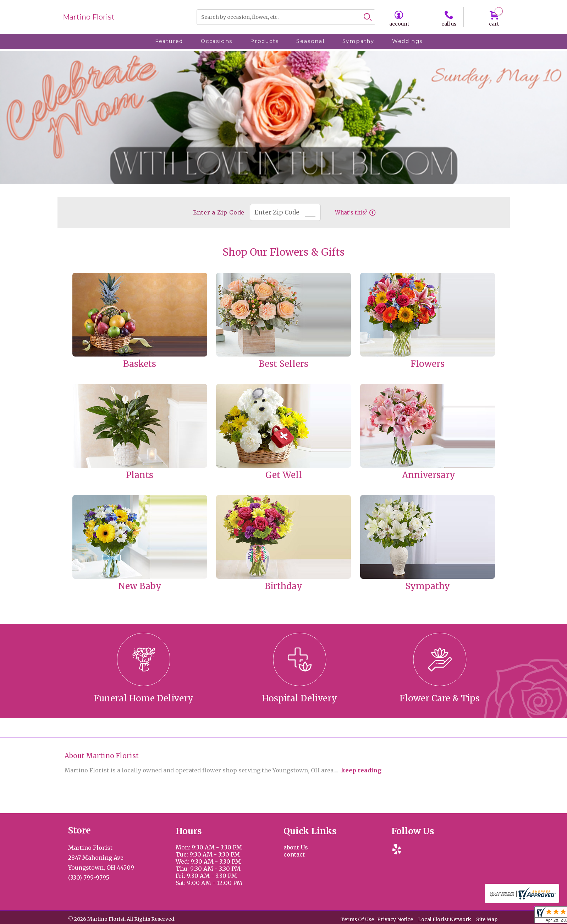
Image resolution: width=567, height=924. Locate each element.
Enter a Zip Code (218, 212)
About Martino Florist (102, 756)
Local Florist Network (445, 920)
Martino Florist (89, 17)
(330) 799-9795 (89, 877)
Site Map (487, 920)
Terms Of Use (357, 920)
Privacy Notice (395, 920)
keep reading (361, 770)
